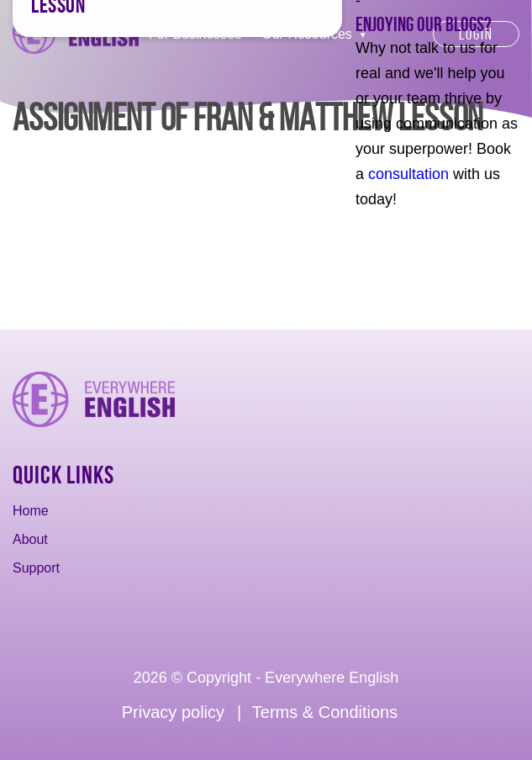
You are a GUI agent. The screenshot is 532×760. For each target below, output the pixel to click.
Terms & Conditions (325, 712)
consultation (408, 174)
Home (31, 511)
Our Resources (307, 34)
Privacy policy (173, 712)
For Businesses (195, 34)
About (30, 539)
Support (36, 568)
